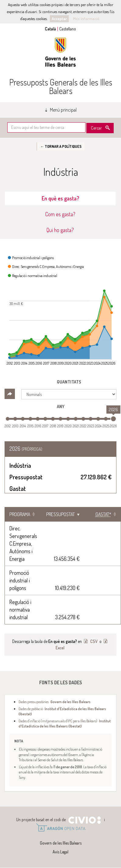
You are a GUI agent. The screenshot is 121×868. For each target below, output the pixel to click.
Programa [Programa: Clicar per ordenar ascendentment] (20, 514)
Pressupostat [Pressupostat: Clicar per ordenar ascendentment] (60, 514)
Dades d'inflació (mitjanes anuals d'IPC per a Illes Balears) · (65, 723)
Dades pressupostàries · (55, 702)
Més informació (86, 19)
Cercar (96, 128)
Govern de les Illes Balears (60, 52)
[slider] (113, 419)
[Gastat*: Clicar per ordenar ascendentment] (102, 514)
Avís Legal (60, 852)
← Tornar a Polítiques (61, 146)
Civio (84, 820)
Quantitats (69, 382)
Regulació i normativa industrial (20, 609)
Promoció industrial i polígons (20, 580)
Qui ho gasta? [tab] (60, 230)
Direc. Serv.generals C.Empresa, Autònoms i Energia (23, 543)
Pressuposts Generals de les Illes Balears (61, 86)
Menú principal (63, 110)
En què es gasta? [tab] (60, 198)
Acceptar (59, 19)
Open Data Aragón (61, 828)
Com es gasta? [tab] (60, 214)
